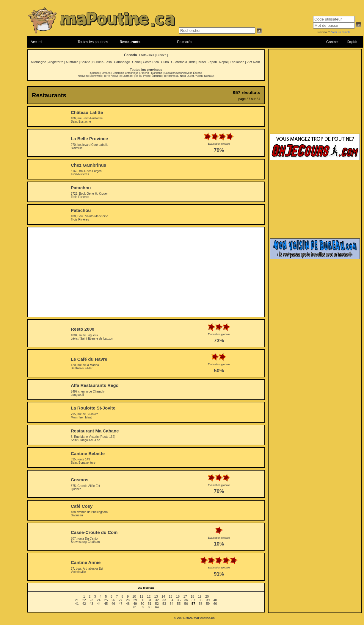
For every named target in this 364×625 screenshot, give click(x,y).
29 (135, 600)
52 (157, 604)
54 (172, 604)
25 (106, 600)
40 (215, 600)
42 (84, 604)
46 (113, 604)
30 (142, 600)
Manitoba (157, 73)
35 (179, 600)
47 (120, 604)
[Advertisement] (146, 272)
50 (142, 604)
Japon (212, 62)
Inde (192, 62)
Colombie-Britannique (126, 73)
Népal (223, 62)
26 (113, 600)
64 (157, 607)
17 (185, 596)
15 (170, 596)
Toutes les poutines (93, 42)
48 (128, 604)
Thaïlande (237, 62)
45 (106, 604)
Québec (95, 73)
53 (164, 604)
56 (186, 604)
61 (135, 607)
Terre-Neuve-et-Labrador (119, 76)
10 (134, 596)
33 (164, 600)
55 (179, 604)
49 (135, 604)
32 (157, 600)
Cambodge (122, 62)
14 (163, 596)
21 (77, 600)
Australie (72, 62)
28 (128, 600)
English (352, 42)
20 (207, 596)
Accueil (36, 42)
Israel (202, 62)
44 (99, 604)
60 (215, 604)
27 (120, 600)
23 (91, 600)
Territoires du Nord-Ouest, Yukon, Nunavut (189, 76)
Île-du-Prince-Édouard (148, 76)
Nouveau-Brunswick (90, 76)
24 (99, 600)
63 (150, 607)
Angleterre (56, 62)
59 (208, 604)
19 (200, 596)
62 (142, 607)
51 (150, 604)
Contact (332, 42)
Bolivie (85, 62)
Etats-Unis (147, 55)
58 (201, 604)
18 (192, 596)
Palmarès (185, 42)
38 (201, 600)
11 (142, 596)
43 (91, 604)
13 (156, 596)
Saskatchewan (173, 73)
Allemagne (38, 62)
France (161, 55)
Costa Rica (151, 62)
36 (186, 600)
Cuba (165, 62)
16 (178, 596)
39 (208, 600)
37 (193, 600)
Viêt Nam (253, 62)
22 (84, 600)
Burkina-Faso (102, 62)
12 (149, 596)
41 (77, 604)
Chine (136, 62)
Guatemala (179, 62)
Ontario (106, 73)
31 (150, 600)
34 (172, 600)
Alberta (145, 73)
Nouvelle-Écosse (192, 73)
